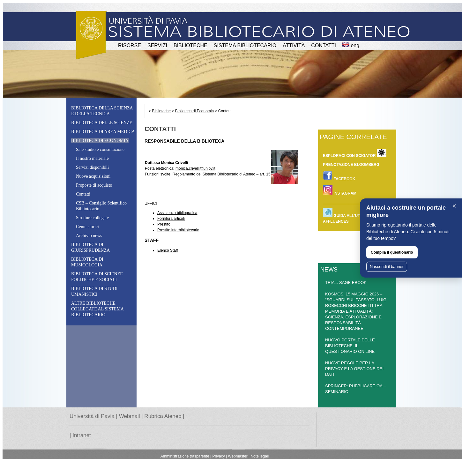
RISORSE (130, 45)
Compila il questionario (392, 252)
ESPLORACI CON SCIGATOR (355, 153)
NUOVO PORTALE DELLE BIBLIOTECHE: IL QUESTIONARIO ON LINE (350, 346)
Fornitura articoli (171, 219)
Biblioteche (161, 111)
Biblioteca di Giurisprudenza (90, 247)
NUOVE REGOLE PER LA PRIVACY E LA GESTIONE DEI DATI (354, 369)
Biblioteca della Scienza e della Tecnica (102, 111)
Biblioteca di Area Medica (103, 132)
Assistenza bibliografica (177, 213)
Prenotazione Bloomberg (351, 165)
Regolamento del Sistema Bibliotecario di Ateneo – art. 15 (222, 174)
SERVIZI (157, 45)
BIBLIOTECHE (190, 45)
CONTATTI (324, 45)
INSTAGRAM (340, 190)
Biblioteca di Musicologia (87, 262)
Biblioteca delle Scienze (102, 123)
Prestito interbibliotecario (178, 230)
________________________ (348, 202)
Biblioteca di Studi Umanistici (94, 291)
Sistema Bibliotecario (245, 45)
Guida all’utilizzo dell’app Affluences (357, 216)
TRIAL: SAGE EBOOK (346, 283)
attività (294, 45)
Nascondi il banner (387, 267)
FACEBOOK (339, 176)
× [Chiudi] (455, 206)
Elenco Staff (168, 250)
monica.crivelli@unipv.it (195, 168)
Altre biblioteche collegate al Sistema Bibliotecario (97, 309)
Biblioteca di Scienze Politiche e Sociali (97, 277)
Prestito (164, 224)
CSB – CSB (101, 206)
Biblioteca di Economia (194, 111)
